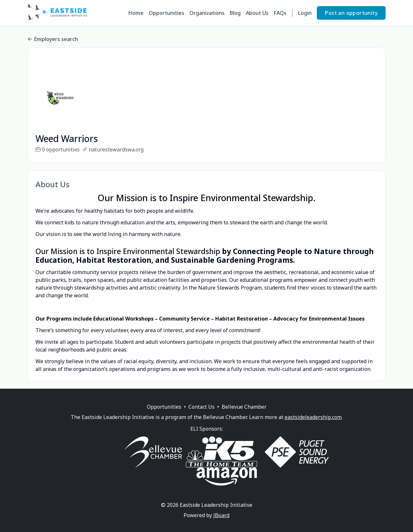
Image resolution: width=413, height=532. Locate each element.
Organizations (207, 13)
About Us (257, 13)
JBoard (221, 523)
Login (305, 13)
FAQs (280, 13)
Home (136, 13)
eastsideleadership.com (313, 425)
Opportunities (166, 13)
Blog (235, 13)
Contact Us (201, 414)
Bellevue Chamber (244, 414)
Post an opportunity (351, 13)
